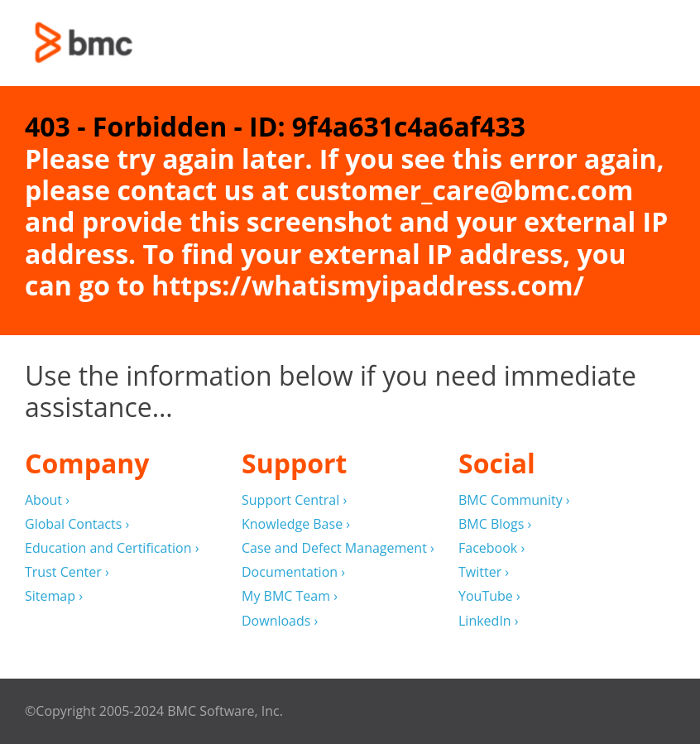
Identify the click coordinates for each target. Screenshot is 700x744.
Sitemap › (54, 596)
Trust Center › (67, 572)
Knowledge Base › (296, 524)
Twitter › (484, 572)
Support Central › (294, 500)
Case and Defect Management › (338, 548)
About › (47, 500)
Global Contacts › (77, 524)
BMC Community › (514, 500)
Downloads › (280, 621)
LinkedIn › (489, 621)
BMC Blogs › (495, 524)
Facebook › (491, 548)
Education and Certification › (112, 548)
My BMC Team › (290, 596)
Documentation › (293, 572)
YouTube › (489, 596)
